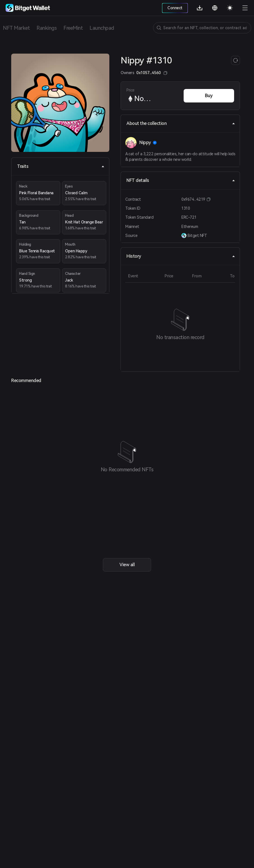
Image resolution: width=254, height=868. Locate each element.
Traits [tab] (61, 166)
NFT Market (16, 28)
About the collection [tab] (181, 123)
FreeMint (73, 28)
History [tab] (181, 256)
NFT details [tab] (181, 180)
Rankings (47, 28)
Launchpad (102, 28)
